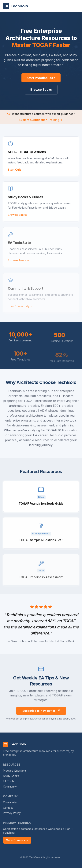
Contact (8, 808)
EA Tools (9, 781)
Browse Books (41, 90)
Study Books (11, 776)
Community (10, 786)
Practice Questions (15, 771)
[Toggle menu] (75, 6)
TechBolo (16, 6)
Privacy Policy (12, 813)
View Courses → (17, 840)
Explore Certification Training (41, 120)
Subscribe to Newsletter (41, 711)
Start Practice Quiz (41, 78)
